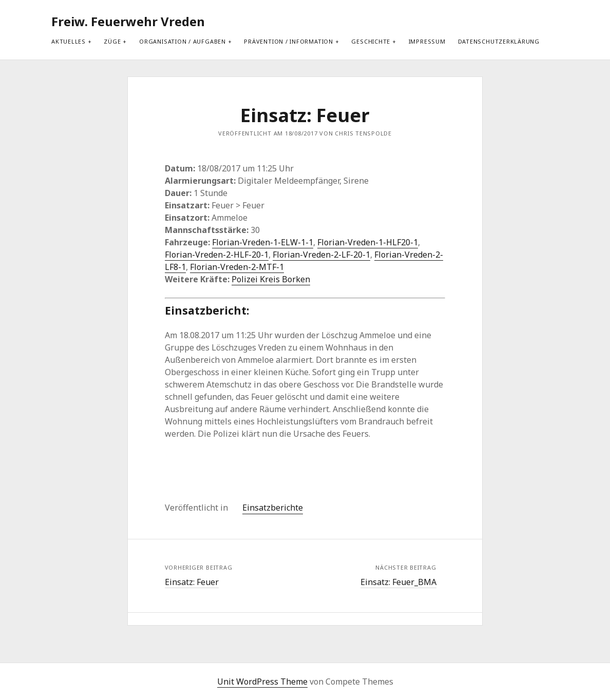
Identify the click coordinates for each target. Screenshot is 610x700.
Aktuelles (69, 41)
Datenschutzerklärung (499, 41)
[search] (559, 22)
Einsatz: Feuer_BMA (398, 582)
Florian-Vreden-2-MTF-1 (237, 267)
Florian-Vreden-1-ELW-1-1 (263, 242)
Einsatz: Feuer (192, 582)
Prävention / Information (288, 41)
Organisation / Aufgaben (183, 41)
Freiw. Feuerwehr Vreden (128, 21)
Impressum (427, 41)
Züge (112, 41)
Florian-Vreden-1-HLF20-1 (368, 242)
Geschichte (371, 41)
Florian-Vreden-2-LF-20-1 (321, 255)
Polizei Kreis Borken (271, 279)
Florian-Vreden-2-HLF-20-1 (217, 255)
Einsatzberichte (273, 508)
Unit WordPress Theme (262, 682)
